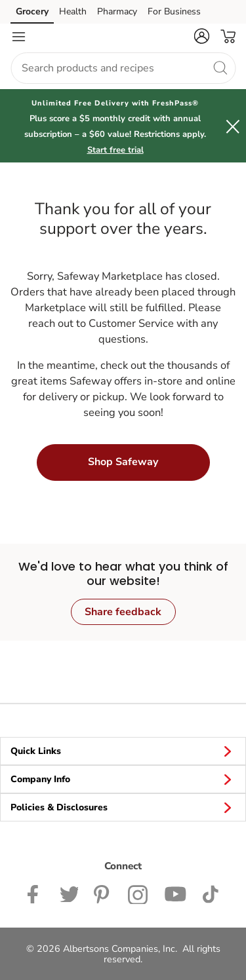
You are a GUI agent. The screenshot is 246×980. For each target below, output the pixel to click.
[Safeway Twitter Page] (69, 893)
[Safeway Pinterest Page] (103, 893)
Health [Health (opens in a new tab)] (73, 11)
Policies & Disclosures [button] (123, 807)
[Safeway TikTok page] (210, 893)
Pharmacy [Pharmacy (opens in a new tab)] (117, 11)
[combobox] (123, 68)
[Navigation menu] (18, 37)
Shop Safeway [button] (123, 462)
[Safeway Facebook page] (36, 893)
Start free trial (115, 150)
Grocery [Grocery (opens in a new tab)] (32, 11)
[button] (201, 36)
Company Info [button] (123, 779)
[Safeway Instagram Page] (138, 893)
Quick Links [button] (123, 751)
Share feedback (123, 612)
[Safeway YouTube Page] (175, 893)
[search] (220, 67)
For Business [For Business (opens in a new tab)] (174, 11)
